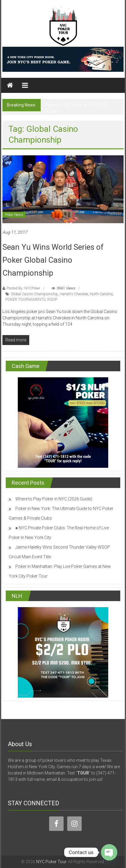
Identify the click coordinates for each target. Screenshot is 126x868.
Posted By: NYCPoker (23, 288)
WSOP (52, 299)
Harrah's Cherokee (74, 294)
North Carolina (101, 294)
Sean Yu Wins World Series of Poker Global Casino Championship (53, 260)
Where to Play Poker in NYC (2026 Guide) (54, 499)
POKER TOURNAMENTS (25, 299)
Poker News (14, 215)
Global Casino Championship (34, 294)
